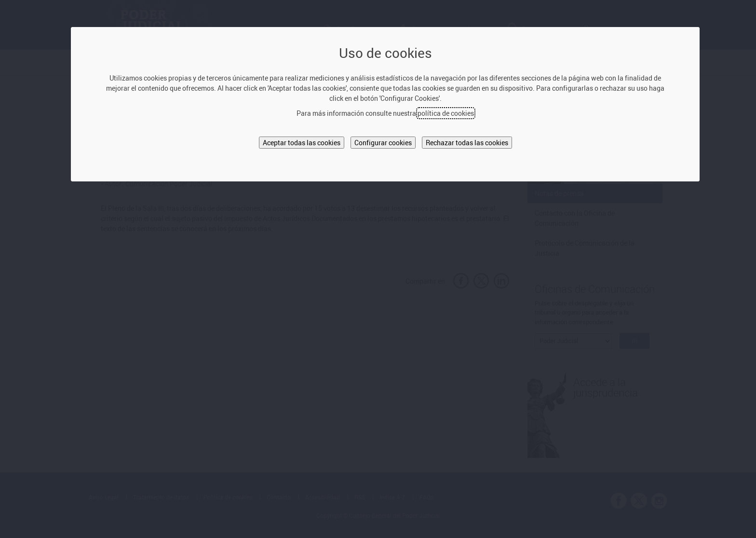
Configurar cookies (383, 143)
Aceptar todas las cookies (302, 143)
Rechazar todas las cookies (467, 143)
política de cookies (446, 113)
